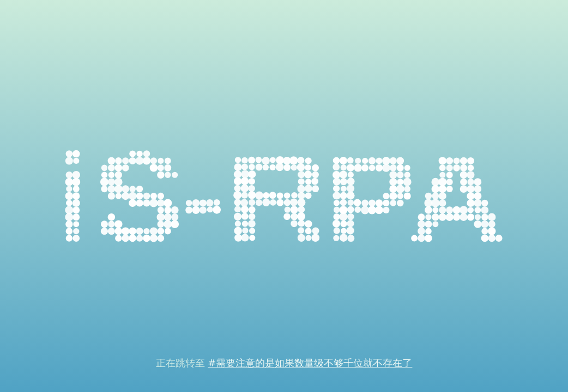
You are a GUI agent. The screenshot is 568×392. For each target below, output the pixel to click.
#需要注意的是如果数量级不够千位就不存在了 (310, 363)
